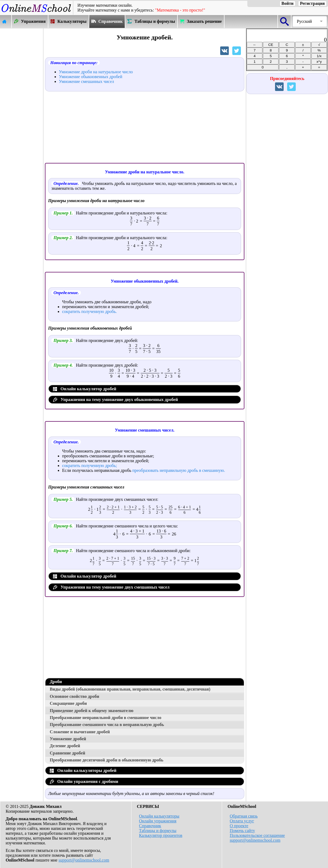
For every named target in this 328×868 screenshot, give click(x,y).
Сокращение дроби (68, 703)
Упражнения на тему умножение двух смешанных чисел (111, 587)
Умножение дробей (68, 739)
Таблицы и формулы (158, 831)
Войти (288, 3)
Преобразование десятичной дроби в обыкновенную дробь (106, 760)
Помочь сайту (242, 831)
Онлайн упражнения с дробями (84, 781)
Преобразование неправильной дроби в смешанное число (106, 718)
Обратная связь (244, 816)
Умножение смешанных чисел (86, 81)
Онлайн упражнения (158, 821)
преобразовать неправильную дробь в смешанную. (179, 470)
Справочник (150, 826)
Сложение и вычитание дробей (80, 732)
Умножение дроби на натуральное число (96, 72)
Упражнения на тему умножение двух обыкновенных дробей (115, 400)
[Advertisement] (22, 109)
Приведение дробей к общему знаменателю (92, 711)
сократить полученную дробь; (90, 466)
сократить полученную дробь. (90, 311)
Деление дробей (65, 746)
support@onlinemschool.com (84, 860)
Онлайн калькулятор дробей (85, 389)
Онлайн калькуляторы (159, 816)
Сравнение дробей (67, 753)
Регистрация (312, 3)
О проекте (239, 826)
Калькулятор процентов (161, 835)
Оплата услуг (242, 821)
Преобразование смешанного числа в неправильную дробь (107, 725)
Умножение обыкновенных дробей (91, 77)
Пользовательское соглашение (257, 835)
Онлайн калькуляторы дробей (83, 770)
